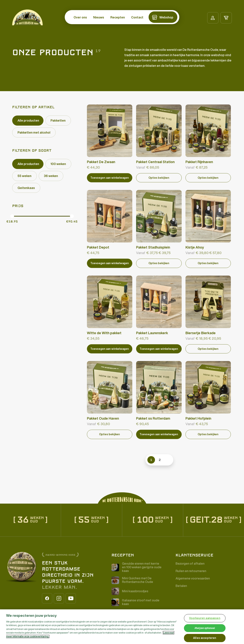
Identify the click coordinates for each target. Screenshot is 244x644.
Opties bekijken (159, 178)
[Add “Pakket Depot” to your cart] (110, 263)
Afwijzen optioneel (205, 628)
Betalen (181, 586)
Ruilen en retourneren (191, 571)
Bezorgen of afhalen (190, 563)
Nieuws (99, 17)
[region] (122, 627)
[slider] (12, 217)
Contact (137, 17)
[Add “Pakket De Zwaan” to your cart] (110, 178)
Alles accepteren (205, 638)
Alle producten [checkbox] (28, 120)
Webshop (166, 17)
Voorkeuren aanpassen (205, 618)
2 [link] (160, 460)
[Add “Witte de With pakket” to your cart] (110, 349)
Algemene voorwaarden (193, 578)
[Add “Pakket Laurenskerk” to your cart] (159, 349)
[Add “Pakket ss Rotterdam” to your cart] (159, 434)
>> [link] (167, 460)
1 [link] (151, 460)
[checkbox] (58, 121)
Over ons (80, 17)
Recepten (118, 17)
